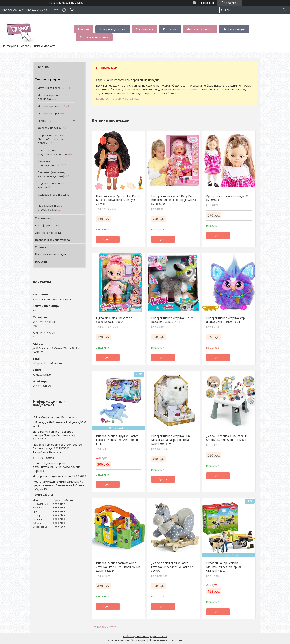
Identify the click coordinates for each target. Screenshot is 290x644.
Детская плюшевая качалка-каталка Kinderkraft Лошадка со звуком (172, 567)
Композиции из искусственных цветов (52, 152)
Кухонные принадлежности (49, 163)
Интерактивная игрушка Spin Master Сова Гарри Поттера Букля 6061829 (171, 440)
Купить (108, 239)
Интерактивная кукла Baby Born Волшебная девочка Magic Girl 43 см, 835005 (174, 200)
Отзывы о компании (94, 37)
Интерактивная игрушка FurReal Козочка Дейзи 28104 (173, 320)
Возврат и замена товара (52, 240)
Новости (41, 261)
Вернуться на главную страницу (117, 98)
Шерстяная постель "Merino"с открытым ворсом (51, 139)
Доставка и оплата (200, 29)
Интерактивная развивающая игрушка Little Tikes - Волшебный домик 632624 (118, 567)
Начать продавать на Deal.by (66, 3)
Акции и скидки (234, 29)
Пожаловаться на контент (166, 640)
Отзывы (40, 247)
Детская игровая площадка (49, 97)
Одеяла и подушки (50, 128)
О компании (144, 29)
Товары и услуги (111, 29)
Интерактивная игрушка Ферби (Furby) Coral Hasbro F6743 (227, 320)
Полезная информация (50, 254)
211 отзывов (206, 3)
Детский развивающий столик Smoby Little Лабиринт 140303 (226, 438)
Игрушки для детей (50, 88)
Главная (84, 29)
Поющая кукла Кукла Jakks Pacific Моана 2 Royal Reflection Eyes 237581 (118, 200)
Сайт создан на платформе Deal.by (145, 636)
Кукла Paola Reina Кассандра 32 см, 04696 (227, 198)
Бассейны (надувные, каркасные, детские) (52, 174)
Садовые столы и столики (54, 195)
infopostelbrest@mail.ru (47, 363)
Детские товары (48, 113)
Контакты (170, 29)
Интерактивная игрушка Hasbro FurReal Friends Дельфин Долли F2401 (117, 440)
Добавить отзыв (56, 10)
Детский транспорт (50, 106)
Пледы (42, 121)
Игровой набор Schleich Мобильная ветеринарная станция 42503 (224, 567)
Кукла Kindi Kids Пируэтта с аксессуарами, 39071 (114, 320)
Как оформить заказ (49, 225)
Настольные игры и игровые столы (50, 208)
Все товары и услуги (104, 627)
